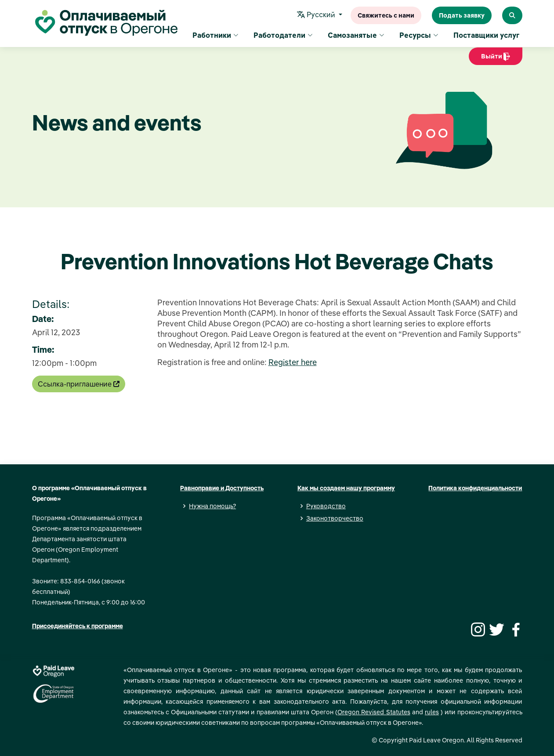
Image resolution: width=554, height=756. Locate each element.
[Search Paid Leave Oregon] (512, 15)
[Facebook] (514, 629)
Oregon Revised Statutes (374, 712)
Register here (293, 362)
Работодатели (283, 35)
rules (432, 712)
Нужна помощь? (212, 506)
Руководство (326, 506)
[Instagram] (477, 629)
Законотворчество (335, 518)
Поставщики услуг (486, 35)
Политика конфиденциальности (475, 488)
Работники (215, 35)
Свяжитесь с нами (386, 15)
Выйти (496, 59)
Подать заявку (462, 15)
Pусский (317, 15)
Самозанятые (356, 35)
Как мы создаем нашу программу (346, 488)
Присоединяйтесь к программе (78, 626)
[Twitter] (496, 629)
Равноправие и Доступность (222, 488)
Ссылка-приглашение (79, 384)
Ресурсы (419, 35)
